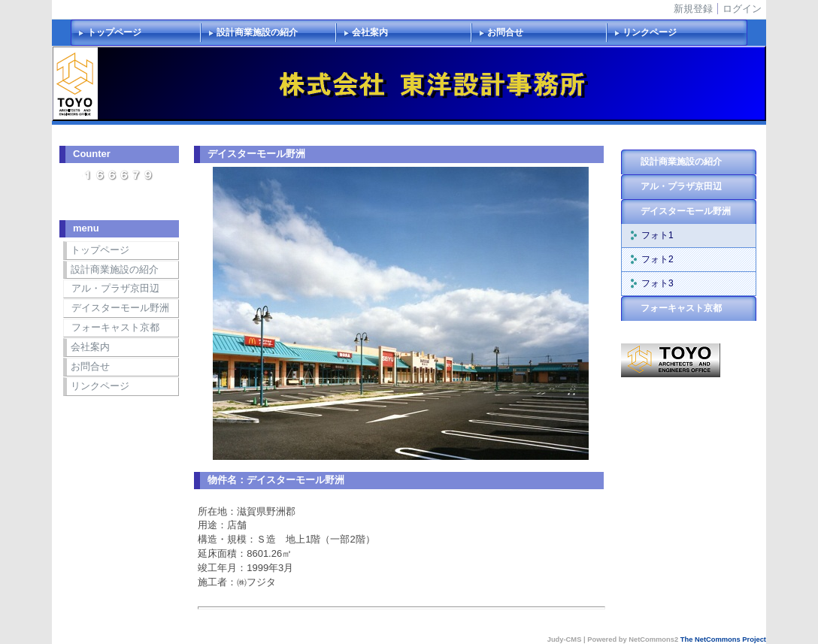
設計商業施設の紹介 (257, 32)
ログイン (742, 9)
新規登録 (693, 9)
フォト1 (657, 235)
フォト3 (657, 283)
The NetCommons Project (723, 639)
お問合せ (505, 32)
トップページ (114, 32)
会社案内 (370, 32)
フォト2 (657, 259)
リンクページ (650, 32)
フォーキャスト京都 (115, 327)
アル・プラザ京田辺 (115, 288)
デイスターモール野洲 (120, 308)
